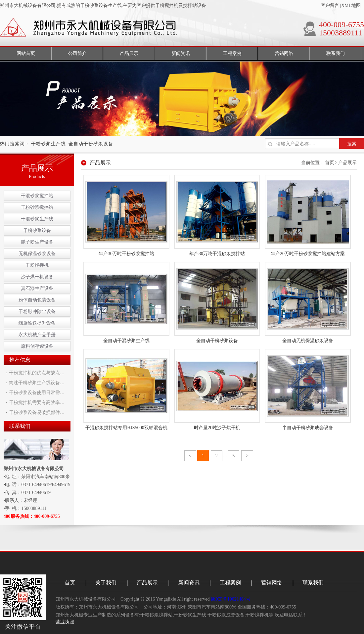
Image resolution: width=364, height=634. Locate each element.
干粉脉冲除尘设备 (37, 312)
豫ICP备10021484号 (231, 599)
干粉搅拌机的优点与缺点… (37, 373)
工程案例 (230, 583)
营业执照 (65, 622)
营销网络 (272, 583)
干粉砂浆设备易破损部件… (37, 412)
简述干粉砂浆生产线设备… (37, 383)
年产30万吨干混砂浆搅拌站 (217, 254)
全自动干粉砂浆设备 (91, 144)
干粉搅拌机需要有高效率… (37, 403)
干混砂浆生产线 (37, 219)
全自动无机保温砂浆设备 (308, 341)
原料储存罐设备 (37, 346)
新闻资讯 (189, 583)
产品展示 (347, 163)
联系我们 (313, 583)
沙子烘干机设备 (37, 277)
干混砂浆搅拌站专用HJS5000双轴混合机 (126, 428)
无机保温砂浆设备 (37, 254)
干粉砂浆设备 (37, 230)
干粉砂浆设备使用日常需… (37, 393)
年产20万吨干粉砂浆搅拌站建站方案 (308, 254)
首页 (330, 163)
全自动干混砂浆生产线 (126, 341)
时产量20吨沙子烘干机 (217, 428)
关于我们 (106, 583)
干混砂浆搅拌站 (37, 196)
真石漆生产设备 (37, 288)
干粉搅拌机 (37, 265)
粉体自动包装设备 (37, 300)
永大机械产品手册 (37, 335)
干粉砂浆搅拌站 (37, 207)
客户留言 (330, 5)
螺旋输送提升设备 (37, 323)
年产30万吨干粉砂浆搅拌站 (126, 254)
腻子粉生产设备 (37, 242)
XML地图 (351, 5)
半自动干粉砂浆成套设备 (308, 428)
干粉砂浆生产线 (48, 144)
